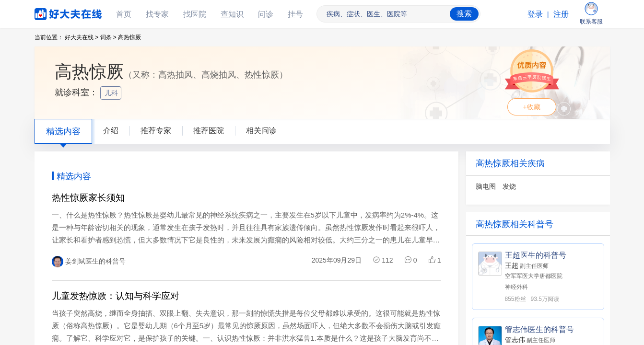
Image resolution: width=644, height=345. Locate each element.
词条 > (108, 37)
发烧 (509, 186)
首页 (124, 14)
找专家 (157, 14)
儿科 (112, 93)
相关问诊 (261, 131)
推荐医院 (209, 131)
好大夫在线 (54, 12)
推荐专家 (156, 131)
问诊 (266, 14)
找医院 (195, 14)
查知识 (232, 14)
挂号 (295, 14)
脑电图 (486, 186)
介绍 (111, 131)
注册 (561, 14)
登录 (535, 14)
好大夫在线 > (82, 37)
